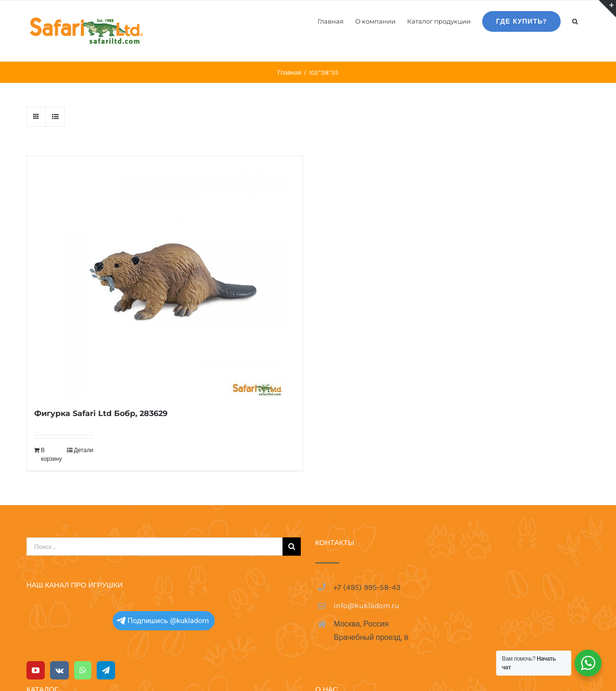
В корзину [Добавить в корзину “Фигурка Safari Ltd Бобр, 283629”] (51, 455)
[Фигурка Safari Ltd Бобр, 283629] (165, 276)
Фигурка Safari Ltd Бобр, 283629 (101, 413)
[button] (575, 21)
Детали (83, 450)
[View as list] (55, 117)
